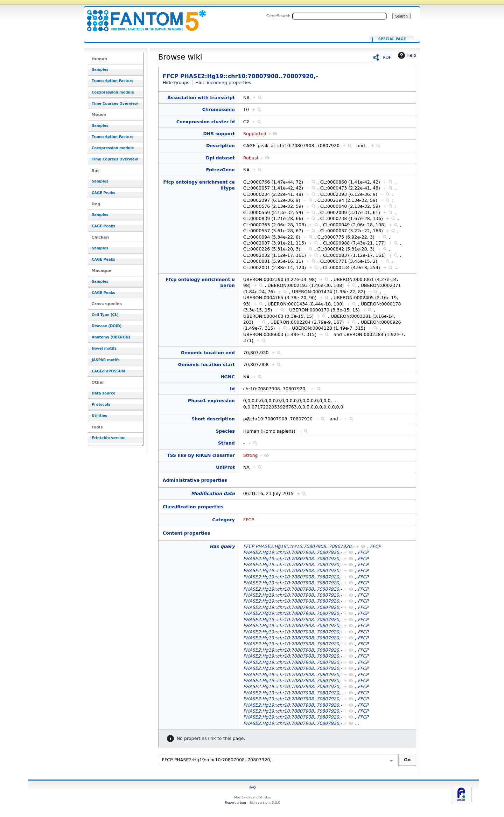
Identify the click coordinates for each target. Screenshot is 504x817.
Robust (251, 158)
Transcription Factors (113, 81)
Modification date (213, 493)
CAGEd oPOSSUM (108, 371)
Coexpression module (113, 92)
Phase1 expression (211, 401)
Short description (213, 419)
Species (225, 431)
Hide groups (176, 83)
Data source (104, 393)
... (397, 267)
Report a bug (236, 802)
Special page (392, 39)
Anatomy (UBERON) (111, 337)
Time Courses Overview (115, 104)
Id (232, 389)
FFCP (249, 520)
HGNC (228, 377)
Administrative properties (195, 480)
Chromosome (219, 109)
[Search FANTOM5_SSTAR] (339, 16)
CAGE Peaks (103, 193)
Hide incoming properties (223, 83)
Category (223, 520)
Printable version (109, 438)
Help (406, 55)
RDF (387, 57)
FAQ (252, 787)
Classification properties (193, 507)
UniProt (225, 467)
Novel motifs (104, 348)
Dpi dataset (220, 158)
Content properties (186, 533)
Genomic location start (206, 365)
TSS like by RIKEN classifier (201, 455)
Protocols (101, 404)
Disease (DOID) (107, 326)
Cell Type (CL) (105, 315)
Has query (222, 546)
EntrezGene (220, 170)
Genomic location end (208, 353)
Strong (251, 455)
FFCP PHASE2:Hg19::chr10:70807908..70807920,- (142, 17)
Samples (100, 70)
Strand (226, 443)
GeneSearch (278, 16)
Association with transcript (201, 98)
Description (220, 146)
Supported (255, 134)
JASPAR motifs (106, 360)
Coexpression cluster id (206, 122)
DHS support (219, 134)
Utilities (99, 416)
